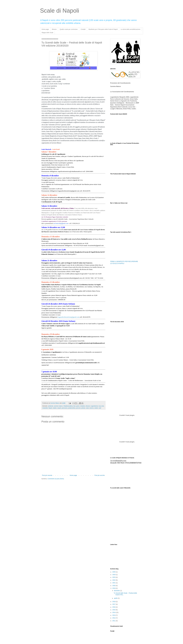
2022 (114, 580)
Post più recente (47, 475)
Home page (45, 29)
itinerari (88, 406)
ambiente (51, 406)
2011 (114, 621)
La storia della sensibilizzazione (130, 29)
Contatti (83, 29)
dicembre (117, 591)
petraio (83, 408)
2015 (114, 610)
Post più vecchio (100, 475)
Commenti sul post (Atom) (56, 479)
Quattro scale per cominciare (69, 29)
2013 (114, 615)
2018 (114, 602)
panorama (65, 408)
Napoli (50, 408)
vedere (96, 408)
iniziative (83, 406)
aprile (116, 598)
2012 (114, 618)
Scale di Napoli (60, 11)
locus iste (101, 406)
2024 (114, 575)
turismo (91, 408)
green (78, 406)
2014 (114, 612)
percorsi (78, 408)
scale (87, 408)
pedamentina (72, 408)
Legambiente (94, 406)
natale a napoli (57, 408)
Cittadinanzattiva (68, 406)
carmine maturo (58, 406)
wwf (100, 408)
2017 (114, 604)
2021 (114, 583)
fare (75, 406)
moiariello (45, 408)
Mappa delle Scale (48, 33)
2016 (114, 607)
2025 (114, 572)
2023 (114, 577)
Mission (54, 29)
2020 (114, 586)
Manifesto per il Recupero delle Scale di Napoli (103, 29)
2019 (114, 588)
